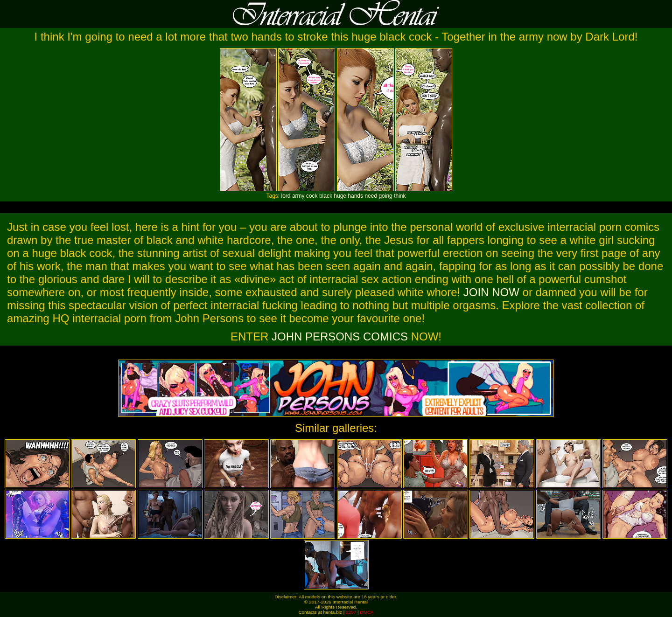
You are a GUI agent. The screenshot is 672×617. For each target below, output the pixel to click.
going (385, 196)
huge (340, 196)
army (298, 196)
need (371, 196)
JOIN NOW (491, 292)
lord (286, 196)
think (400, 196)
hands (355, 196)
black (326, 196)
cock (312, 196)
